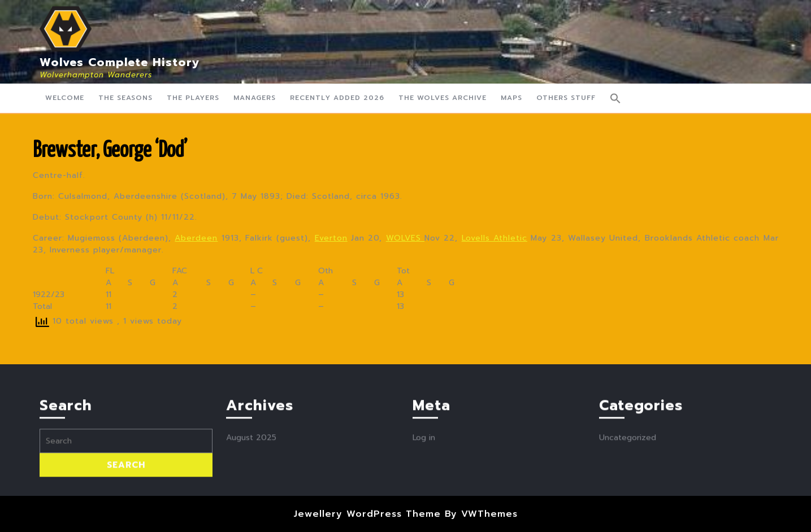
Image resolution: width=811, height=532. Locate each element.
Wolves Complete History (120, 62)
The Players (193, 98)
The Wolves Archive (443, 98)
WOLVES (405, 238)
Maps (511, 98)
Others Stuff (566, 98)
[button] (615, 98)
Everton (331, 238)
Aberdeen (196, 238)
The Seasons (125, 98)
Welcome (65, 98)
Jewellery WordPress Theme (367, 514)
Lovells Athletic (495, 238)
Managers (255, 98)
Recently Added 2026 (337, 98)
